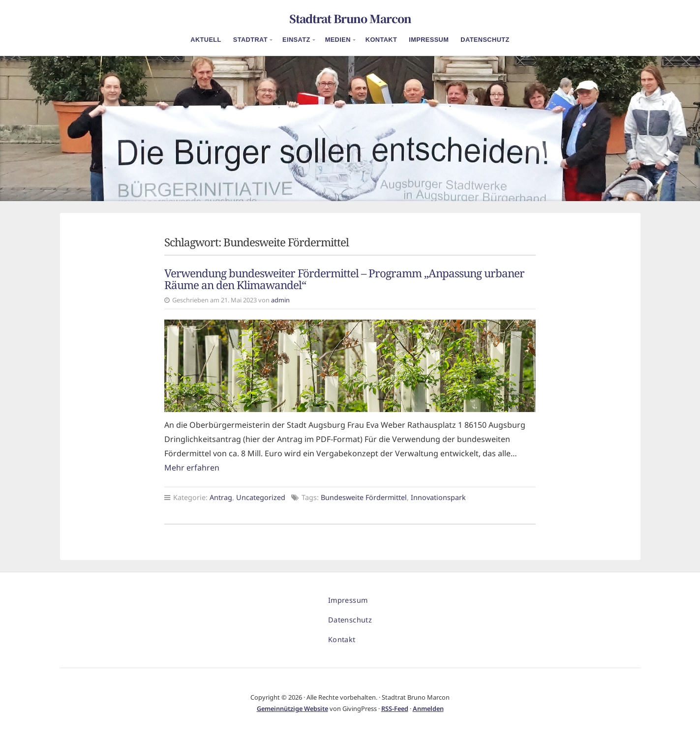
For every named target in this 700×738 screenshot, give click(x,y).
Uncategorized (261, 497)
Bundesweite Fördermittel (364, 497)
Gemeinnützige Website (292, 708)
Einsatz (296, 40)
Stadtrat (250, 40)
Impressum (429, 40)
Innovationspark (438, 497)
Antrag (221, 497)
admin (280, 300)
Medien (338, 40)
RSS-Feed (395, 708)
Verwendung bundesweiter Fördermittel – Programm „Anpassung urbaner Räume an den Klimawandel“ (344, 279)
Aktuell (206, 40)
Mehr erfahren (192, 468)
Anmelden (428, 708)
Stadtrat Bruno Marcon (350, 18)
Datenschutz (485, 40)
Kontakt (381, 40)
